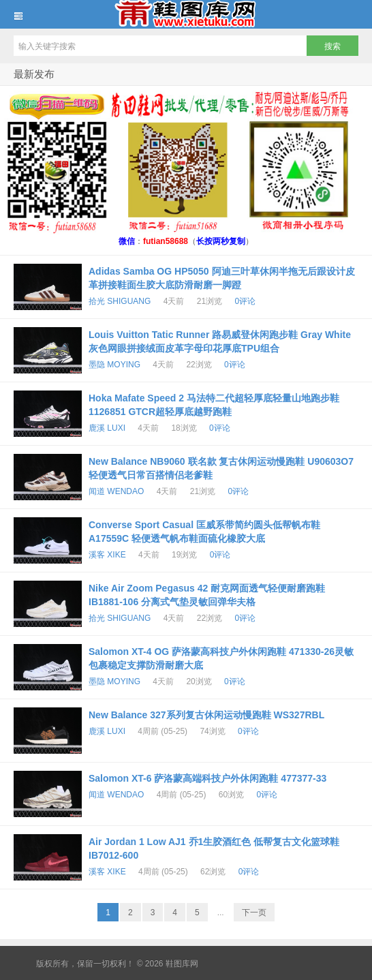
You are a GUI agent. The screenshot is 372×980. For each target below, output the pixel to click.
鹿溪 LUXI (107, 428)
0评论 (245, 301)
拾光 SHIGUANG (120, 301)
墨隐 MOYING (114, 365)
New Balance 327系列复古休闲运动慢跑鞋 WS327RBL (206, 715)
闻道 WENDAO (116, 491)
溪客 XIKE (107, 555)
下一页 (254, 913)
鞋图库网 (186, 14)
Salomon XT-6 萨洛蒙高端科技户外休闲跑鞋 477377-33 (207, 778)
